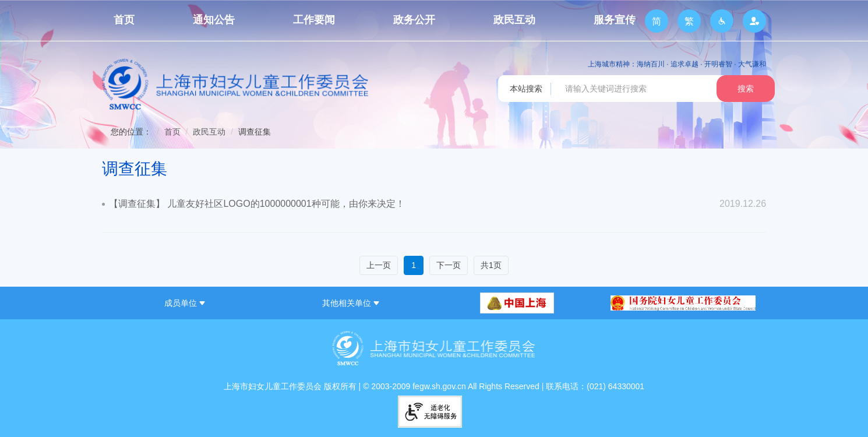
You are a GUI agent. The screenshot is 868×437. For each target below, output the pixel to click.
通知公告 (214, 20)
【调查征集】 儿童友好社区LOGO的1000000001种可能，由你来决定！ (257, 204)
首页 (124, 20)
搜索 (746, 89)
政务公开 (414, 20)
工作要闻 (314, 20)
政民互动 (514, 20)
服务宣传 (615, 20)
